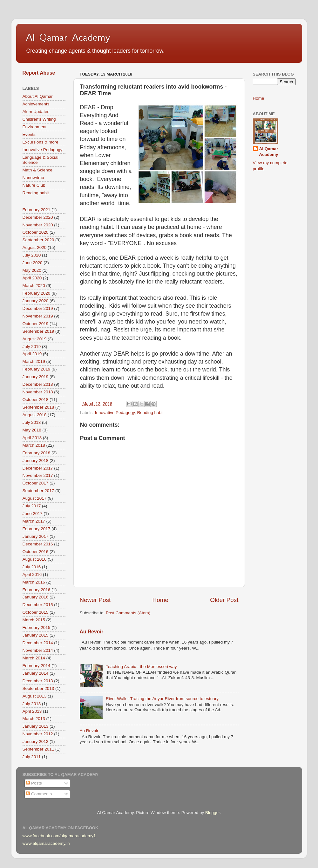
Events (29, 134)
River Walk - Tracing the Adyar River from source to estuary (162, 699)
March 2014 (34, 658)
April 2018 (32, 438)
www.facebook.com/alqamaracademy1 (59, 836)
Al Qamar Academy (68, 37)
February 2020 (37, 293)
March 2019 (34, 361)
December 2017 (38, 468)
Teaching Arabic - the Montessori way (141, 667)
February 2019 (37, 369)
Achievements (36, 104)
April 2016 (32, 574)
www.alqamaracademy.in (46, 843)
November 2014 (38, 650)
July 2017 (32, 506)
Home (160, 600)
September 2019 (38, 331)
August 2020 (35, 247)
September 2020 (38, 240)
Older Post (224, 600)
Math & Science (38, 170)
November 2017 (38, 475)
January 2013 (36, 726)
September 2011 (38, 749)
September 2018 (38, 407)
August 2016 (35, 559)
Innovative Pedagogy (115, 413)
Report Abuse (39, 73)
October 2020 (36, 232)
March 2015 (34, 620)
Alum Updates (36, 112)
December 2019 (38, 308)
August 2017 (35, 498)
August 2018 (35, 415)
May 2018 (32, 430)
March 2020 (34, 286)
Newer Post (95, 600)
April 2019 (32, 354)
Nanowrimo (33, 178)
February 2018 (37, 453)
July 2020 (32, 255)
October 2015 (36, 612)
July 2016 (32, 567)
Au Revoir (92, 632)
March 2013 (34, 719)
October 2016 (36, 552)
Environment (35, 127)
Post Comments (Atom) (128, 613)
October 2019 (36, 324)
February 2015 (37, 628)
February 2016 (37, 590)
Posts (34, 783)
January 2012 (36, 741)
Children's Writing (39, 119)
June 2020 (33, 263)
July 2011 (32, 757)
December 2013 (38, 681)
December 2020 (38, 217)
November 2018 (38, 392)
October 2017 (36, 483)
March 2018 (34, 445)
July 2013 (32, 704)
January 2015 (36, 635)
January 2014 (36, 673)
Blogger (213, 813)
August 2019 (35, 339)
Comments (39, 794)
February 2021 (37, 210)
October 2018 (36, 400)
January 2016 (36, 597)
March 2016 (34, 582)
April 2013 (32, 711)
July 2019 (32, 347)
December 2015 (38, 605)
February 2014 (37, 666)
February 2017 (37, 529)
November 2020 (38, 225)
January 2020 (36, 301)
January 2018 (36, 461)
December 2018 (38, 384)
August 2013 (35, 696)
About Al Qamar (38, 96)
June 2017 (33, 514)
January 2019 (36, 377)
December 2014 (38, 643)
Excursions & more (41, 142)
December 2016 (38, 544)
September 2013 (38, 688)
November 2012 (38, 734)
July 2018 (32, 422)
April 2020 (32, 278)
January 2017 (36, 536)
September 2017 (38, 491)
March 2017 (34, 521)
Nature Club (34, 185)
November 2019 (38, 316)
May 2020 (32, 270)
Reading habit (150, 413)
